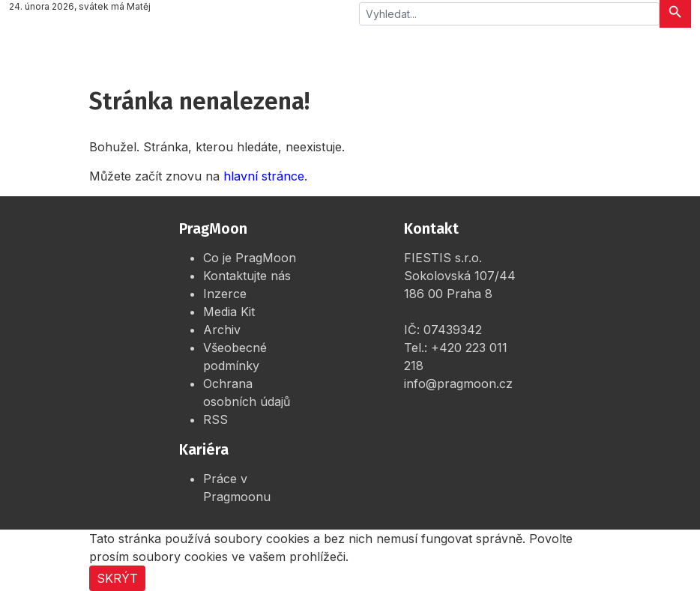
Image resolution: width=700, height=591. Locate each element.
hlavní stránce (264, 176)
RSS (215, 419)
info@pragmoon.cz (458, 384)
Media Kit (229, 312)
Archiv (222, 330)
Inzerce (225, 294)
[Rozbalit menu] (670, 49)
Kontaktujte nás (247, 276)
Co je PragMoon (250, 258)
